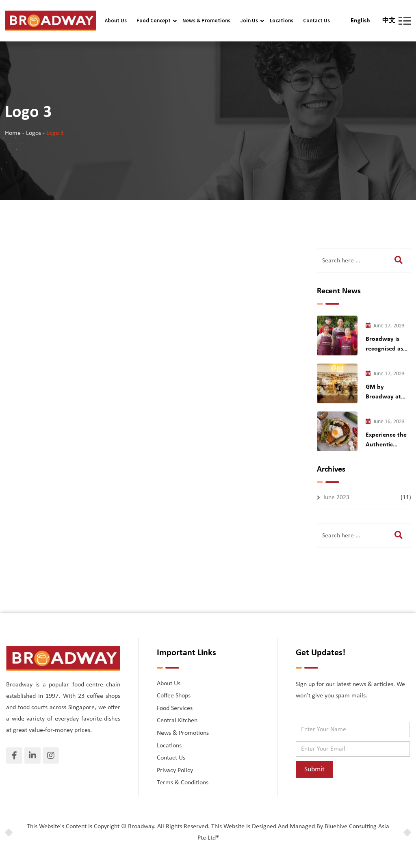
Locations (282, 21)
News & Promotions (206, 21)
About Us (116, 21)
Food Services (175, 708)
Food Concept (154, 21)
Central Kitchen (177, 721)
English (360, 21)
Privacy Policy (175, 771)
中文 (389, 21)
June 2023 (336, 498)
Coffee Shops (174, 696)
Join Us (249, 21)
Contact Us (316, 21)
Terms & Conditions (183, 783)
